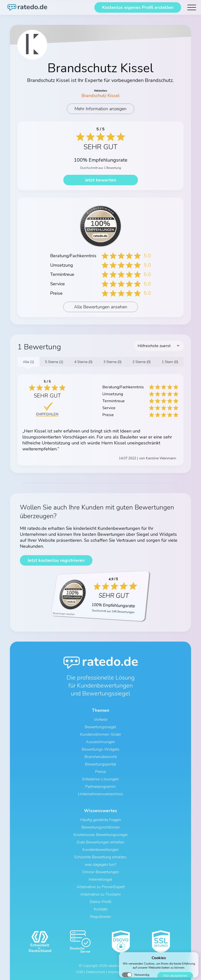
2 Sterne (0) (141, 362)
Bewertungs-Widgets (101, 749)
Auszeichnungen (100, 742)
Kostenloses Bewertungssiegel (101, 835)
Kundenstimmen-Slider (101, 734)
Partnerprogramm (100, 787)
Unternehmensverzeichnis (100, 794)
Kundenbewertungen (101, 850)
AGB (79, 972)
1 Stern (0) (170, 362)
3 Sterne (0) (112, 362)
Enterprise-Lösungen (100, 779)
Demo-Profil (101, 902)
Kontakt (101, 909)
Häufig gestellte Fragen (101, 820)
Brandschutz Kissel (100, 96)
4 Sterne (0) (83, 362)
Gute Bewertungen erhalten (100, 842)
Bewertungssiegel (100, 727)
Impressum (117, 972)
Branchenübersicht (101, 757)
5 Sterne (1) (54, 362)
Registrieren (101, 917)
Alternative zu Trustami (100, 894)
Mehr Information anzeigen (100, 109)
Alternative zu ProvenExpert (101, 887)
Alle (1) (28, 362)
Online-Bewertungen (101, 872)
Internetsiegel (100, 879)
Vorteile (101, 720)
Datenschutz (96, 972)
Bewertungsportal (101, 764)
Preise (100, 772)
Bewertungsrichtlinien (101, 827)
